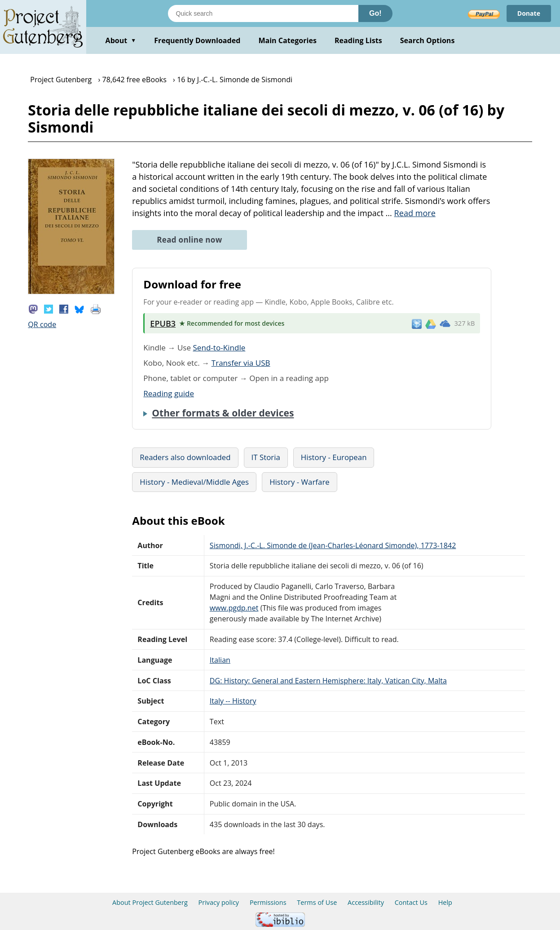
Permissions (268, 902)
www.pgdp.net (234, 608)
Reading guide (169, 393)
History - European (334, 457)
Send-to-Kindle (219, 348)
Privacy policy (219, 902)
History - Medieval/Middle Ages (194, 482)
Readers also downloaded (185, 457)
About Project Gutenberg (150, 902)
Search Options (428, 40)
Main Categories (287, 40)
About (121, 40)
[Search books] (263, 13)
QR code (42, 324)
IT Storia (266, 457)
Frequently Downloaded (197, 40)
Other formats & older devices (223, 413)
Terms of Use (317, 902)
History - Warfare (300, 482)
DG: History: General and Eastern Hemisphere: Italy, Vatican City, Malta (328, 681)
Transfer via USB (241, 363)
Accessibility (366, 902)
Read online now (189, 240)
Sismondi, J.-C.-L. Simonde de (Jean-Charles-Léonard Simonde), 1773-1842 (333, 545)
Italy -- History (233, 701)
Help (445, 902)
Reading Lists (358, 40)
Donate (529, 13)
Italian (220, 660)
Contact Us (411, 902)
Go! (375, 13)
